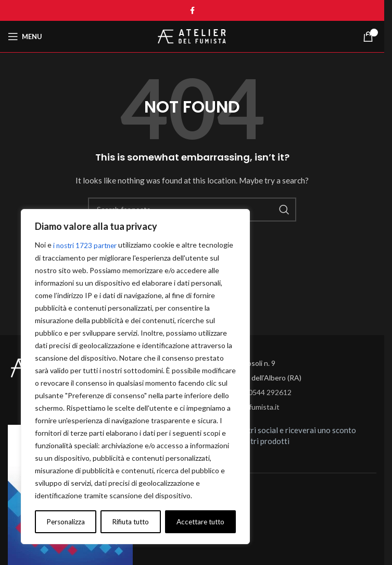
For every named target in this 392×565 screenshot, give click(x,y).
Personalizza (65, 521)
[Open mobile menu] (25, 36)
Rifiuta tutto (129, 521)
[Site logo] (192, 36)
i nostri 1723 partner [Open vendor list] (86, 245)
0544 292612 (270, 392)
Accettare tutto (200, 521)
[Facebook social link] (192, 11)
